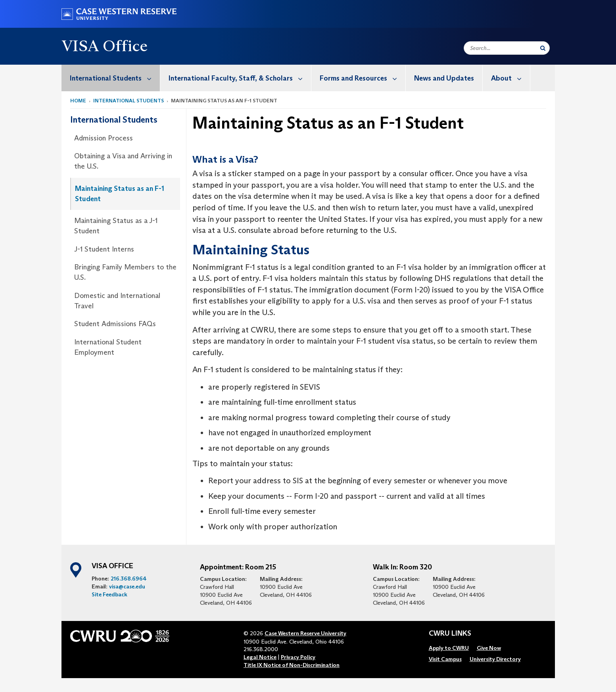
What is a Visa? (225, 160)
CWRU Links (450, 634)
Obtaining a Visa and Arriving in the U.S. (123, 161)
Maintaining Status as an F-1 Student (120, 194)
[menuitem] (111, 78)
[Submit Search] (543, 48)
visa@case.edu (127, 586)
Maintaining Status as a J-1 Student (116, 226)
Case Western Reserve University (305, 633)
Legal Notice (260, 657)
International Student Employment (108, 347)
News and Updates (444, 78)
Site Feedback (109, 594)
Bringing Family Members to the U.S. (125, 272)
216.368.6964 (129, 579)
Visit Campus (445, 659)
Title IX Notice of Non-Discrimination (292, 665)
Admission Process (104, 138)
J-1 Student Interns (104, 249)
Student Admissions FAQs (115, 324)
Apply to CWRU (449, 648)
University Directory (495, 659)
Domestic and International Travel (117, 301)
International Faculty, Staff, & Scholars (240, 78)
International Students (115, 78)
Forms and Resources (363, 78)
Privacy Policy (298, 657)
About (510, 78)
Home (78, 101)
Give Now (489, 648)
